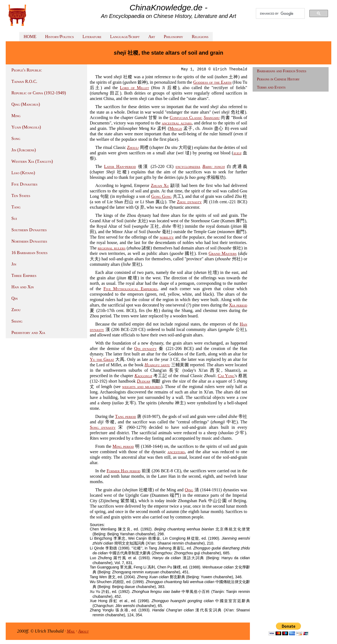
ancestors (176, 452)
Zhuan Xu (160, 185)
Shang (17, 321)
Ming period (123, 446)
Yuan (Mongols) (26, 127)
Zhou (16, 310)
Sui (14, 218)
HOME (30, 37)
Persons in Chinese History (278, 79)
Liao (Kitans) (23, 173)
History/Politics (59, 37)
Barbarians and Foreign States (282, 71)
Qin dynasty (145, 348)
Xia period (238, 305)
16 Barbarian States (29, 253)
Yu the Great (102, 359)
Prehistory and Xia (28, 332)
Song (16, 138)
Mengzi (176, 128)
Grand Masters (223, 253)
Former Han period (123, 471)
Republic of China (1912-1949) (39, 93)
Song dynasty (103, 427)
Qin (15, 298)
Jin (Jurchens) (24, 150)
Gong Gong (161, 196)
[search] (280, 14)
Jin (14, 264)
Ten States (21, 196)
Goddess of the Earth (212, 82)
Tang (16, 207)
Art (152, 37)
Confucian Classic (186, 118)
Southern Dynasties (29, 230)
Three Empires (24, 275)
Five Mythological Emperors (130, 289)
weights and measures (142, 387)
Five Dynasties (24, 184)
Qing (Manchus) (26, 104)
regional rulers (112, 248)
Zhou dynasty (189, 202)
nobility (167, 237)
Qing (189, 490)
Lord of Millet (134, 88)
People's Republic (27, 70)
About (83, 631)
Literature (92, 37)
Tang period (125, 416)
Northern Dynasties (29, 241)
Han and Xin (23, 287)
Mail (71, 631)
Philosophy (173, 37)
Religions (200, 37)
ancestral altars (177, 123)
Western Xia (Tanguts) (32, 161)
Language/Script (125, 37)
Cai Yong (226, 376)
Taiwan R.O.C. (24, 81)
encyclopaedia (188, 166)
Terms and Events (271, 87)
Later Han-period (120, 166)
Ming (16, 116)
